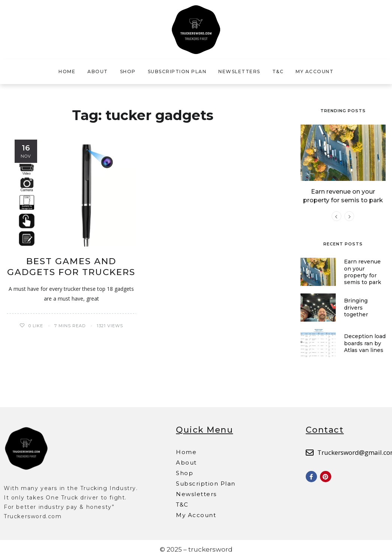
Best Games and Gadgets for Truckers (71, 267)
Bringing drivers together (356, 307)
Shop (128, 71)
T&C (278, 71)
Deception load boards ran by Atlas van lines (365, 342)
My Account (315, 71)
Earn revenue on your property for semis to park (363, 271)
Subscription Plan (177, 71)
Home (67, 71)
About (98, 71)
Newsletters (239, 71)
